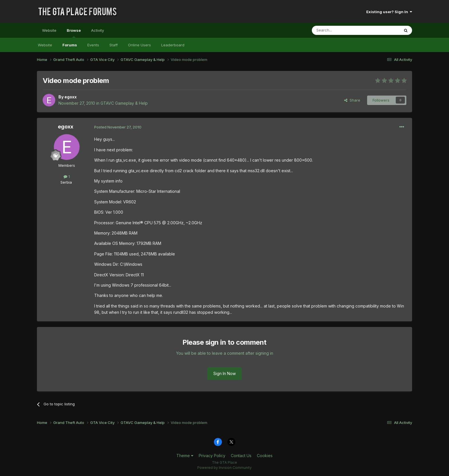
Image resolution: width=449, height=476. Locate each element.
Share (352, 100)
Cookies (265, 456)
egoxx (71, 97)
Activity (98, 30)
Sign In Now (224, 373)
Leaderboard (173, 45)
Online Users (139, 45)
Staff (114, 45)
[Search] (341, 30)
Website (49, 30)
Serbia (66, 182)
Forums (70, 45)
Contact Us (241, 456)
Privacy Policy (212, 456)
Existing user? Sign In (389, 12)
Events (93, 45)
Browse (74, 33)
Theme (185, 456)
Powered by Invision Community (224, 468)
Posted (118, 127)
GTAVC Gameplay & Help (124, 103)
